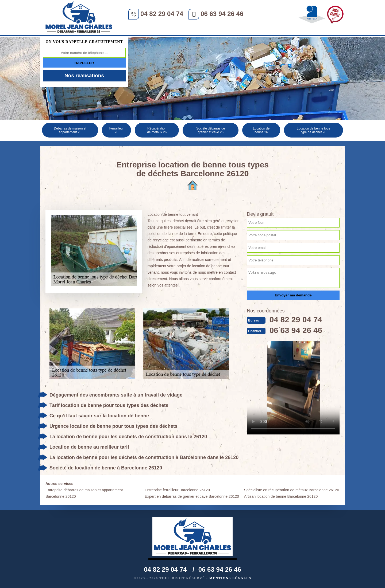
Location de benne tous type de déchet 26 (313, 130)
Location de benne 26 (261, 130)
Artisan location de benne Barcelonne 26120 (281, 496)
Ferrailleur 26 (117, 130)
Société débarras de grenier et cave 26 (211, 130)
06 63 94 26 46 (222, 14)
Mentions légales (230, 578)
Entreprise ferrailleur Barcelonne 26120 (177, 490)
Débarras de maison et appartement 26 (70, 130)
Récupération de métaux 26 (157, 130)
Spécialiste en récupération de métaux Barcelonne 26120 (292, 490)
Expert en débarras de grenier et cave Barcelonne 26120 (192, 496)
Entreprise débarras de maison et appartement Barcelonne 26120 (84, 493)
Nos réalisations (84, 75)
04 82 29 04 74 (162, 14)
